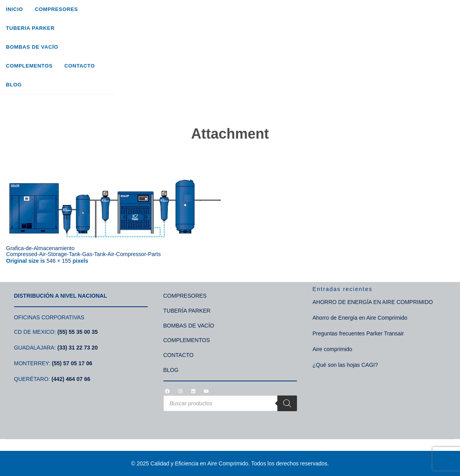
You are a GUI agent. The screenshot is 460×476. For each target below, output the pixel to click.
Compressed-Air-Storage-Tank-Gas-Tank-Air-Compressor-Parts (84, 254)
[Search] (447, 33)
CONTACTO (179, 355)
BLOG (171, 370)
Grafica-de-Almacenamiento (40, 248)
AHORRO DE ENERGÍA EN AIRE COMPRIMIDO (373, 302)
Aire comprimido (333, 349)
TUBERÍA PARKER (187, 311)
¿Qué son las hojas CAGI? (345, 365)
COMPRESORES (185, 296)
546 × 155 (59, 261)
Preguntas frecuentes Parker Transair (358, 333)
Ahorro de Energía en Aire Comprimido (360, 318)
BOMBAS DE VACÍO (189, 326)
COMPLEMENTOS (187, 340)
